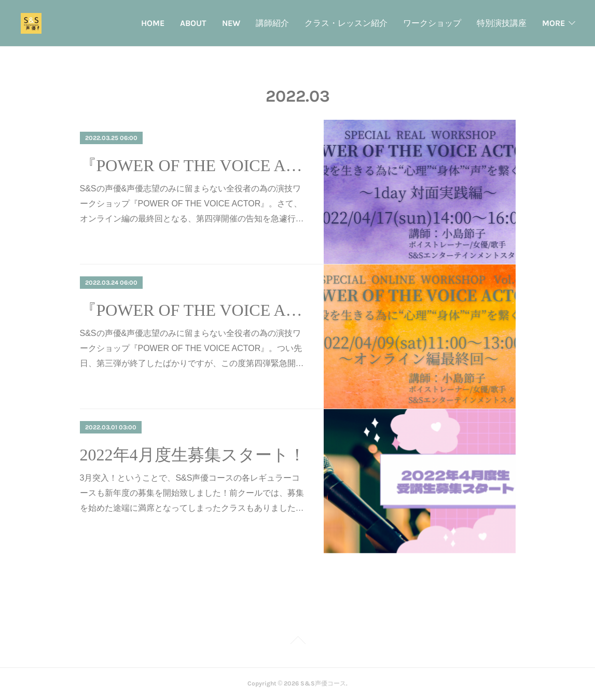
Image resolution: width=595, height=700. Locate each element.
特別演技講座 (502, 23)
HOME (153, 23)
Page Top (297, 642)
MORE (554, 23)
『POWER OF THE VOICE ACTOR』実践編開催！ (193, 165)
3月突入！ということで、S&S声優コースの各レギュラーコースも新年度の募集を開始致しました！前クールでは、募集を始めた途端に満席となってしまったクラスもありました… (192, 493)
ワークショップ (432, 23)
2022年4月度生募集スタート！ (193, 455)
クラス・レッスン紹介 (346, 23)
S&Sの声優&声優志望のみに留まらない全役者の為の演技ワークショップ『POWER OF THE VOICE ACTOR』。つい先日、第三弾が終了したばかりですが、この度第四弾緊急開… (192, 348)
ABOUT (193, 23)
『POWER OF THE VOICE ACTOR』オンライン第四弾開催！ (193, 310)
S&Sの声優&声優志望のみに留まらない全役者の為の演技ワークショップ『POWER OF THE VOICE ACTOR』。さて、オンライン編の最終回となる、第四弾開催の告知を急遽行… (192, 204)
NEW (231, 23)
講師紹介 (272, 23)
